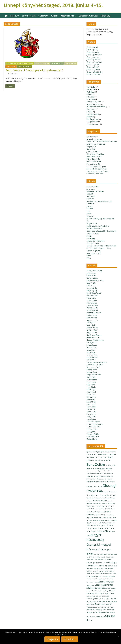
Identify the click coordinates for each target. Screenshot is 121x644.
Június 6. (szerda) (57, 63)
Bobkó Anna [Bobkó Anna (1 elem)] (108, 468)
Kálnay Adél (91, 352)
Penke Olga (91, 389)
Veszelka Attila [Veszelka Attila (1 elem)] (107, 610)
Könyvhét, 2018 (28, 16)
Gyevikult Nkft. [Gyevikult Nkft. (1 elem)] (100, 506)
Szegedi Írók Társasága (95, 241)
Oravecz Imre (92, 380)
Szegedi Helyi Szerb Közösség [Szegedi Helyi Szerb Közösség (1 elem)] (96, 591)
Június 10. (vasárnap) (94, 62)
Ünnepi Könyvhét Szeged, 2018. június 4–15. (53, 5)
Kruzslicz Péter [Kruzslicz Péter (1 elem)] (111, 518)
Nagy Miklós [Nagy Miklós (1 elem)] (107, 560)
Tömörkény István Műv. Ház (97, 171)
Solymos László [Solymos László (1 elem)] (91, 579)
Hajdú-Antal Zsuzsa (94, 335)
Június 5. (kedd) (92, 50)
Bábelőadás (91, 87)
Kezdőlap (15, 16)
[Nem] (118, 637)
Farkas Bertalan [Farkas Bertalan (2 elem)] (99, 501)
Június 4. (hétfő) (92, 47)
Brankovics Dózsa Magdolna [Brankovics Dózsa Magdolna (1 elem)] (95, 471)
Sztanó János (92, 419)
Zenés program (92, 124)
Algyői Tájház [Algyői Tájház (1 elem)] (100, 452)
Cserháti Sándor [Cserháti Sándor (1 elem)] (108, 474)
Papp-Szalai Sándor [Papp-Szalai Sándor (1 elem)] (92, 568)
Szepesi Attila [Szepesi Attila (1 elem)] (100, 599)
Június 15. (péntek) (93, 74)
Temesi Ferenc (92, 429)
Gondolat (90, 199)
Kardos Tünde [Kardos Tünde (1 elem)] (109, 515)
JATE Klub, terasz (93, 152)
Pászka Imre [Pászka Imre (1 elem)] (90, 571)
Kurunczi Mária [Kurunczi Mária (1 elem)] (91, 520)
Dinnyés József (92, 310)
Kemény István (92, 357)
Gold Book (91, 196)
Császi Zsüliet (92, 300)
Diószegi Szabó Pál (94, 313)
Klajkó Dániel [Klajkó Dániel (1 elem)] (91, 518)
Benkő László (92, 288)
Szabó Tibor (91, 404)
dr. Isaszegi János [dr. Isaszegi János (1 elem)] (105, 495)
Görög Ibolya (91, 325)
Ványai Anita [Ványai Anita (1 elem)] (103, 612)
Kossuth (90, 209)
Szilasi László (92, 412)
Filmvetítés (91, 99)
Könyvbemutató (71, 63)
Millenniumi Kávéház (94, 156)
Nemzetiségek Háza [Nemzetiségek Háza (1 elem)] (93, 563)
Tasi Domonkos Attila (95, 424)
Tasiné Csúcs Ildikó (94, 427)
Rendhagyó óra (92, 119)
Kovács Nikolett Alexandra (97, 362)
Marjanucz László (93, 367)
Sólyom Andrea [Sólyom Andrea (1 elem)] (112, 601)
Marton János (92, 370)
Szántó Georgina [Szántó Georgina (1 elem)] (102, 601)
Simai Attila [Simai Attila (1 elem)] (113, 574)
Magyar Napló (92, 224)
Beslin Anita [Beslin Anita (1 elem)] (90, 468)
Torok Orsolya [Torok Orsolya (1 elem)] (102, 607)
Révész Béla (91, 397)
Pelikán (89, 236)
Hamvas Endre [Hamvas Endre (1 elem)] (109, 506)
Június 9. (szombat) (94, 60)
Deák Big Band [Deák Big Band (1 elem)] (102, 482)
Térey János (91, 432)
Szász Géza (91, 409)
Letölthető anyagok (89, 16)
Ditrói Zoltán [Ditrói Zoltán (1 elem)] (98, 486)
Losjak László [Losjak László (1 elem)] (95, 531)
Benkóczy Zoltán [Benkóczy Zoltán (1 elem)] (111, 465)
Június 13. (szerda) (93, 69)
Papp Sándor (11, 67)
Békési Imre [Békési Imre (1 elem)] (108, 471)
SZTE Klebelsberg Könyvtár (97, 169)
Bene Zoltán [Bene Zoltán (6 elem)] (96, 464)
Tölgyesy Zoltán (93, 434)
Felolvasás (91, 97)
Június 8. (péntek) (93, 57)
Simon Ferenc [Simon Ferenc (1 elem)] (91, 576)
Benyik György (92, 290)
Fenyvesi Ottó (92, 318)
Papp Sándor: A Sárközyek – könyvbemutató (34, 70)
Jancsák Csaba (92, 347)
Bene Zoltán (91, 286)
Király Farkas (91, 360)
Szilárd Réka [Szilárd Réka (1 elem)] (109, 599)
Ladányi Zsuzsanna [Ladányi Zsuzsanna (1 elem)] (92, 528)
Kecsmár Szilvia (92, 355)
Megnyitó (90, 117)
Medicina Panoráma (94, 228)
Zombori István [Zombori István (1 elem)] (91, 616)
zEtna (89, 256)
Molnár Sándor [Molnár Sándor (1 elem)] (106, 557)
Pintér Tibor (91, 394)
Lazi (88, 211)
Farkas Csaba (92, 315)
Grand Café (91, 149)
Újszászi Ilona (92, 439)
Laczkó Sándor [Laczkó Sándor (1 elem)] (109, 526)
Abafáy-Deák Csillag (94, 271)
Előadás (89, 94)
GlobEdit (90, 194)
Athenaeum (91, 189)
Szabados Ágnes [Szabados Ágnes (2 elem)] (106, 582)
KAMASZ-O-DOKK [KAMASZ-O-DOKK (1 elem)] (99, 515)
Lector (89, 214)
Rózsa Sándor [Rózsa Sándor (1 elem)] (95, 574)
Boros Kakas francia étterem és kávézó (20, 63)
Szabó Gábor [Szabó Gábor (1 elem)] (91, 585)
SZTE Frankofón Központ (96, 166)
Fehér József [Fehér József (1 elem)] (97, 504)
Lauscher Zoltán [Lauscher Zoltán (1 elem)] (103, 528)
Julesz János (91, 350)
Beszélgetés (91, 89)
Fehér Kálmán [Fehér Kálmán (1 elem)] (106, 504)
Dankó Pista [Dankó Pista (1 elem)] (96, 479)
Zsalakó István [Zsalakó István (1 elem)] (100, 616)
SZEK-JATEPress (93, 243)
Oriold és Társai (93, 233)
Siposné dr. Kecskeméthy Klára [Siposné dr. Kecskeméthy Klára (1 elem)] (105, 576)
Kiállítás (89, 112)
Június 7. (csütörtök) (94, 55)
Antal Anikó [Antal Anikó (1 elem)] (108, 452)
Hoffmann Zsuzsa (93, 337)
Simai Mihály (91, 402)
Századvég (91, 238)
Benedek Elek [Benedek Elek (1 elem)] (106, 460)
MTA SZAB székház (94, 161)
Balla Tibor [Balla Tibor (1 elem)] (104, 457)
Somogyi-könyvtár (93, 164)
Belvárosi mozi (92, 137)
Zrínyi (89, 258)
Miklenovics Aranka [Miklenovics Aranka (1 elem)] (100, 554)
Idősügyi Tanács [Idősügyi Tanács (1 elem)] (99, 512)
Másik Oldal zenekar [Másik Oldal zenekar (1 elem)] (97, 560)
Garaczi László (92, 320)
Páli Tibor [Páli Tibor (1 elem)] (102, 568)
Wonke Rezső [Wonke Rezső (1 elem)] (111, 612)
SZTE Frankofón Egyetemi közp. (99, 248)
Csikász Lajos (92, 303)
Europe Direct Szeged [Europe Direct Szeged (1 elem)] (103, 498)
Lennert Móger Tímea (95, 365)
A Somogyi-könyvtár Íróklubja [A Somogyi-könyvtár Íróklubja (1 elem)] (103, 454)
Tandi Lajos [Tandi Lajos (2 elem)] (100, 604)
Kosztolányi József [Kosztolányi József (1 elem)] (101, 518)
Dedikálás (90, 92)
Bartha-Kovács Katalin (95, 281)
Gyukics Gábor (92, 330)
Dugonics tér (91, 147)
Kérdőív (105, 16)
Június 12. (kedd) (93, 67)
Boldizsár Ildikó (92, 295)
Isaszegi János (92, 342)
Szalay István (91, 407)
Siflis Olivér (91, 399)
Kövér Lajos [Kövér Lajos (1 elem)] (100, 526)
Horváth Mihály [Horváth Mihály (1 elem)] (110, 509)
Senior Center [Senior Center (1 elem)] (104, 574)
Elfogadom (52, 639)
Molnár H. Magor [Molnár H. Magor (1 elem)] (95, 557)
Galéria (54, 16)
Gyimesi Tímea (92, 328)
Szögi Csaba (91, 414)
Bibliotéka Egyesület (94, 139)
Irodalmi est (91, 109)
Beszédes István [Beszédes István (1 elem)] (99, 468)
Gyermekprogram (93, 104)
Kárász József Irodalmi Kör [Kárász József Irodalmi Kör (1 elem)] (105, 520)
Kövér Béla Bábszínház (95, 154)
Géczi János (91, 323)
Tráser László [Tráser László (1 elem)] (110, 607)
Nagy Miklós (91, 377)
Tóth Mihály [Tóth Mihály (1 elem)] (99, 610)
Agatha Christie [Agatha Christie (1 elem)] (91, 452)
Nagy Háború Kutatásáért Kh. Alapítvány (102, 231)
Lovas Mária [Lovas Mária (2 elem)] (105, 531)
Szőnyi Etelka (91, 417)
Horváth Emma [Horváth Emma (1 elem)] (100, 509)
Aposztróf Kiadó (93, 186)
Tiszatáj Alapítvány (94, 251)
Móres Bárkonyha (93, 159)
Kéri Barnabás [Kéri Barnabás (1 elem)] (105, 523)
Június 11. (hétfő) (93, 65)
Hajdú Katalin (92, 333)
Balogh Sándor (92, 278)
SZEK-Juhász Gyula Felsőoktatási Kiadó (101, 246)
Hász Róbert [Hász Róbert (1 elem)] (90, 512)
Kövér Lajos (14, 73)
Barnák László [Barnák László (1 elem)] (97, 460)
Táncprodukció (92, 122)
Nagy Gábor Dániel (94, 375)
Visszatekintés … (68, 16)
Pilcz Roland (91, 392)
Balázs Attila (91, 276)
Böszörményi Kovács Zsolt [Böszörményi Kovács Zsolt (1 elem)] (94, 474)
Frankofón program (42, 63)
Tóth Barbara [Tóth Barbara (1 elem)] (91, 610)
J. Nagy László (92, 345)
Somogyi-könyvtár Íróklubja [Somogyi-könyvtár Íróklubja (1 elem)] (105, 579)
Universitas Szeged (25, 67)
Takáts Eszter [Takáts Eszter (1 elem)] (90, 604)
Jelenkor (90, 206)
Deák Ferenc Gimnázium (96, 144)
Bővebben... (70, 639)
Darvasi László (92, 308)
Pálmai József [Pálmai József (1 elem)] (109, 568)
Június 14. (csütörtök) (95, 72)
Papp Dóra (91, 385)
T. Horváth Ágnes (93, 422)
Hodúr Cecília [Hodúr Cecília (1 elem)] (91, 509)
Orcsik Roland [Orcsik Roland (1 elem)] (104, 563)
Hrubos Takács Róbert (95, 340)
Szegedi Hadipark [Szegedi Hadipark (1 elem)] (111, 588)
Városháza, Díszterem (95, 174)
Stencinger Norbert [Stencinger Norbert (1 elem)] (93, 582)
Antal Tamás (91, 273)
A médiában (43, 16)
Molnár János (92, 372)
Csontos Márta (92, 305)
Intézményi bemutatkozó (96, 107)
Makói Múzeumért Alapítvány (98, 226)
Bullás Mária (91, 298)
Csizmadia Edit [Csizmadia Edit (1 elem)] (91, 476)
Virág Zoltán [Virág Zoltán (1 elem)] (95, 612)
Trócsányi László (93, 437)
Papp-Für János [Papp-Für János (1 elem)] (112, 566)
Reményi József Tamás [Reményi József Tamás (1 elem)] (101, 571)
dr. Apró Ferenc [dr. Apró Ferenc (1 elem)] (94, 495)
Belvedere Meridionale (95, 191)
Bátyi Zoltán (91, 283)
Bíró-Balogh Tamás (94, 293)
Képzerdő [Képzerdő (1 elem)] (98, 523)
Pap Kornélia (91, 382)
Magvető (90, 216)
